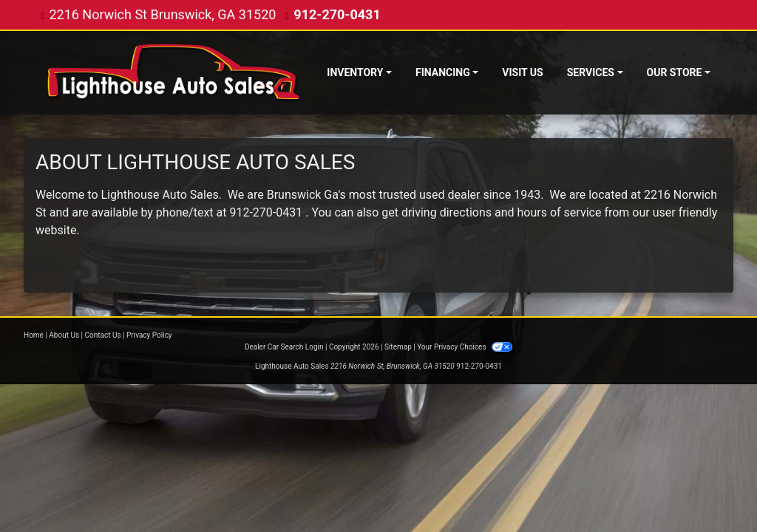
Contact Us (103, 335)
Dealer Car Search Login (284, 347)
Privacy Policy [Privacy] (149, 335)
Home (34, 335)
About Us (64, 335)
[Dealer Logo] (175, 73)
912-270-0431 (337, 14)
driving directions (447, 212)
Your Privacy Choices (465, 347)
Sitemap (398, 347)
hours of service (560, 212)
